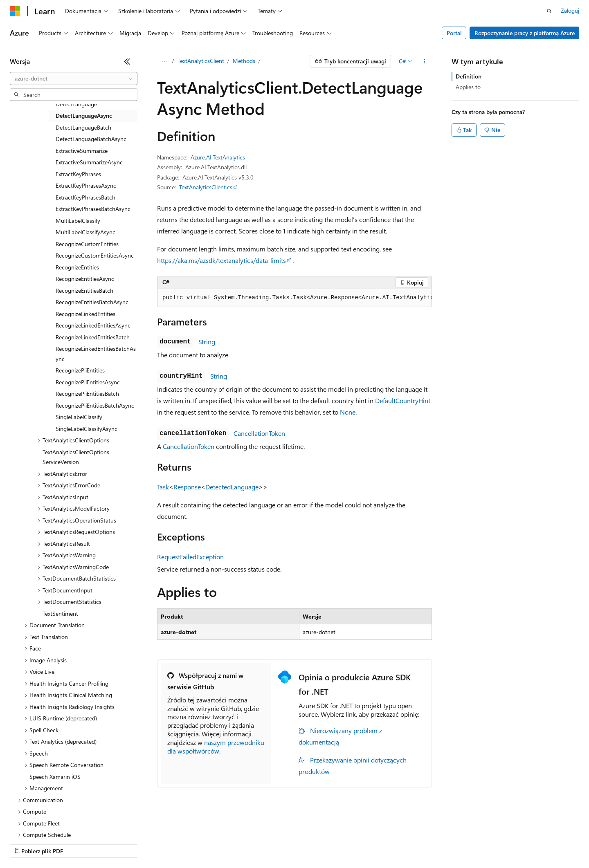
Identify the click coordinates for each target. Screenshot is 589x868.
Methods (244, 61)
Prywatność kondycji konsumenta (348, 843)
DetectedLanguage (232, 487)
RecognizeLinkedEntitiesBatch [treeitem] (93, 337)
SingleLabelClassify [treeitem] (79, 417)
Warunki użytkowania (433, 843)
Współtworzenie (232, 843)
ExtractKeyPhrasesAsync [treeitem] (86, 185)
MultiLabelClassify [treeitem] (78, 221)
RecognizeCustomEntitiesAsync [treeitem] (95, 255)
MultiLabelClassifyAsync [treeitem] (85, 232)
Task (163, 487)
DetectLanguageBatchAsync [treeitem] (91, 139)
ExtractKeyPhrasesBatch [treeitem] (85, 197)
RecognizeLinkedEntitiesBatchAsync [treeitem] (96, 354)
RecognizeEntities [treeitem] (77, 267)
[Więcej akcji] (425, 61)
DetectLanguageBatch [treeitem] (83, 127)
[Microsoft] (15, 11)
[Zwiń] (127, 61)
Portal (454, 33)
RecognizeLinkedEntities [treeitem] (85, 314)
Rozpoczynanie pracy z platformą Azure (525, 33)
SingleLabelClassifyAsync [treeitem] (87, 429)
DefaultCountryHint (403, 400)
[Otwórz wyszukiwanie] (549, 11)
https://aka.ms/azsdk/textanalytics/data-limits (221, 260)
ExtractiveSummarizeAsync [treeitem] (89, 162)
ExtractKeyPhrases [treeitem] (78, 174)
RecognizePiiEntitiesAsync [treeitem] (88, 382)
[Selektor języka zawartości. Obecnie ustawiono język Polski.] (26, 824)
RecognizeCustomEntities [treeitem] (87, 244)
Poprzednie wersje (152, 843)
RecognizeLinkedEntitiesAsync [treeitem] (93, 325)
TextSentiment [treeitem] (60, 613)
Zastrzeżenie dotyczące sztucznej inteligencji (65, 843)
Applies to (468, 87)
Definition (469, 76)
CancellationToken (259, 433)
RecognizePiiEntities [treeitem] (80, 370)
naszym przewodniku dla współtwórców (216, 747)
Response (187, 487)
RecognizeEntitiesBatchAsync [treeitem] (92, 302)
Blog (190, 843)
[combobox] (74, 79)
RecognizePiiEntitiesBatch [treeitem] (87, 394)
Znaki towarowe (489, 843)
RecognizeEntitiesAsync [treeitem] (85, 279)
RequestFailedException (190, 557)
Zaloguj (570, 10)
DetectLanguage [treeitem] (76, 104)
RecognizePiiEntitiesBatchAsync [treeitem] (95, 405)
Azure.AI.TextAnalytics (218, 157)
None (348, 412)
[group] (294, 298)
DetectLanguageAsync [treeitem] (84, 116)
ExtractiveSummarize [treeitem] (82, 151)
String (207, 342)
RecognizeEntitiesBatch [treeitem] (84, 290)
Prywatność (276, 843)
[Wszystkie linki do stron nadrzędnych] (164, 61)
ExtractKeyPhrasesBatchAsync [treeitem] (93, 209)
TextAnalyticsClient (201, 61)
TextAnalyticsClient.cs (206, 187)
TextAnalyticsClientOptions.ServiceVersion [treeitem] (76, 457)
